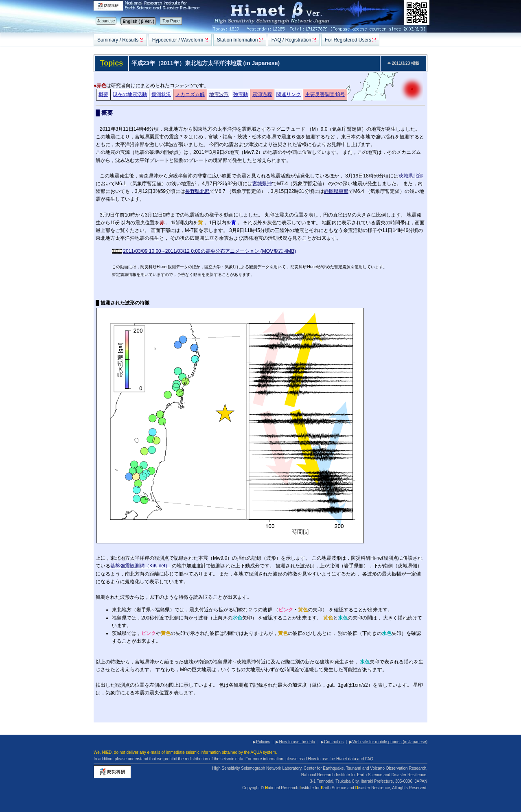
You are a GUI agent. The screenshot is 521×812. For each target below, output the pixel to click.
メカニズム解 (190, 94)
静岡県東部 (336, 191)
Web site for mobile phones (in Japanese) (390, 742)
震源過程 (262, 94)
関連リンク (289, 94)
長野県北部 (197, 191)
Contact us (334, 742)
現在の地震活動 (130, 94)
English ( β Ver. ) (138, 21)
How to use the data (297, 742)
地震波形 (219, 94)
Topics (112, 63)
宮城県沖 (262, 184)
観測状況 (161, 94)
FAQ (369, 759)
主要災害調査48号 (325, 94)
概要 (103, 94)
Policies (263, 742)
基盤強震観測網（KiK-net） (140, 566)
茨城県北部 (411, 176)
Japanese (106, 21)
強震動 (241, 94)
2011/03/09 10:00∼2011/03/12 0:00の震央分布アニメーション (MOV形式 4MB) (209, 251)
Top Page (171, 21)
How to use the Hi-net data (332, 759)
